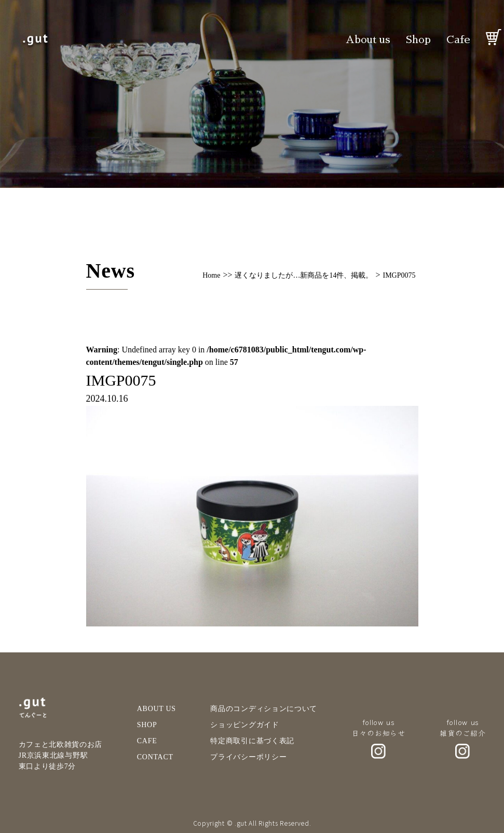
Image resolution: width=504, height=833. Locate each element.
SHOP (147, 725)
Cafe (458, 39)
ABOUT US (156, 709)
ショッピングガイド (244, 725)
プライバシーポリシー (248, 757)
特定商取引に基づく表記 (252, 741)
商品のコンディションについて (264, 709)
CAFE (147, 741)
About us (368, 39)
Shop (418, 39)
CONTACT (155, 757)
